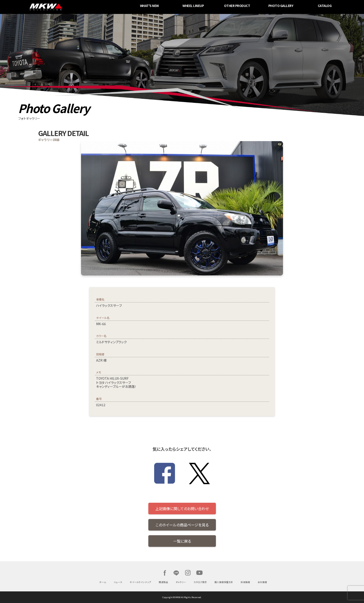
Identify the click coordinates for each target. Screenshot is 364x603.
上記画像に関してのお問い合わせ (182, 509)
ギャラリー (181, 582)
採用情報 (245, 582)
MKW (84, 7)
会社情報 (262, 582)
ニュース (118, 582)
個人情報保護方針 (224, 582)
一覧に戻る (182, 541)
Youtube (199, 573)
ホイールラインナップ (140, 582)
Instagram (188, 573)
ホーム (103, 582)
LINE (176, 573)
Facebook (165, 573)
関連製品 (163, 582)
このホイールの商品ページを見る (182, 525)
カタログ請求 (200, 582)
